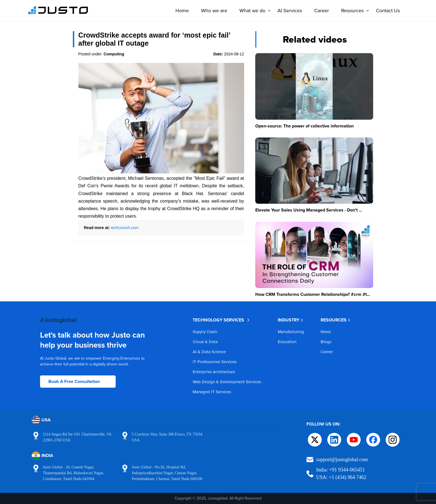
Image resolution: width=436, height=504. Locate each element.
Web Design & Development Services (227, 382)
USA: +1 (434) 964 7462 (341, 477)
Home (182, 10)
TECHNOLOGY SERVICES (221, 320)
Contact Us (388, 10)
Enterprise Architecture (214, 372)
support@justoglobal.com (342, 459)
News (326, 332)
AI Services (290, 10)
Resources (354, 10)
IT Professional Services (215, 362)
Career (322, 10)
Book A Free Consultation (74, 381)
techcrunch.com (125, 228)
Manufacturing (291, 332)
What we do (254, 10)
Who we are (214, 10)
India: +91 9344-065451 (340, 470)
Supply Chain (205, 332)
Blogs (326, 342)
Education (287, 342)
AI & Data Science (209, 352)
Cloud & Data (205, 342)
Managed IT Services (212, 392)
